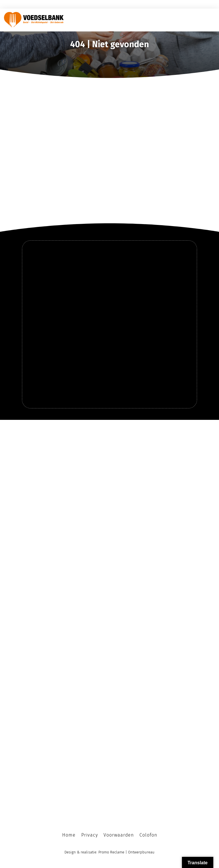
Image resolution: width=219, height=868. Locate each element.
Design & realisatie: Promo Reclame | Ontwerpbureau (109, 852)
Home (69, 835)
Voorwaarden (119, 835)
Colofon (148, 835)
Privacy (90, 835)
